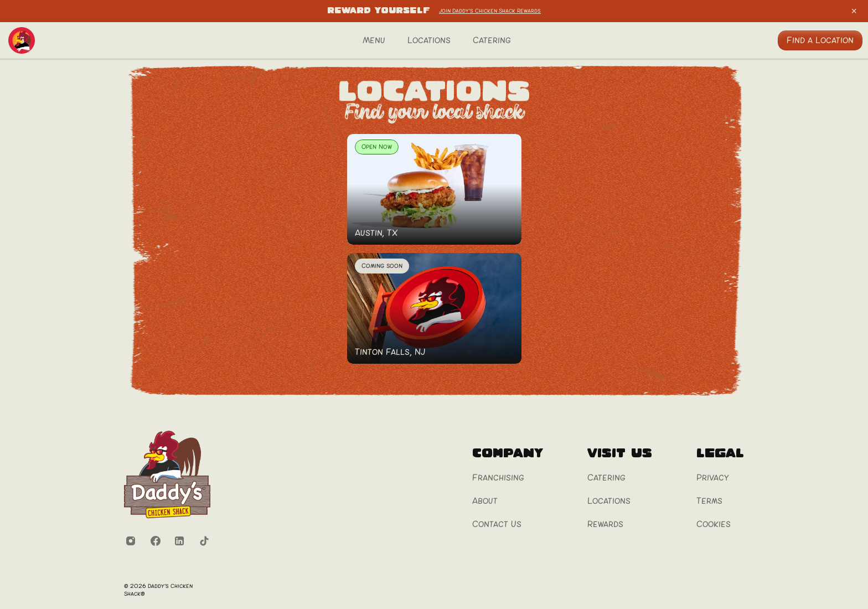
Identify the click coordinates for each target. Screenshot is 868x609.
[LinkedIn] (179, 541)
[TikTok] (204, 541)
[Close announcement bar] (854, 11)
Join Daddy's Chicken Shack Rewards (490, 11)
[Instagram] (131, 541)
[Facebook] (155, 541)
